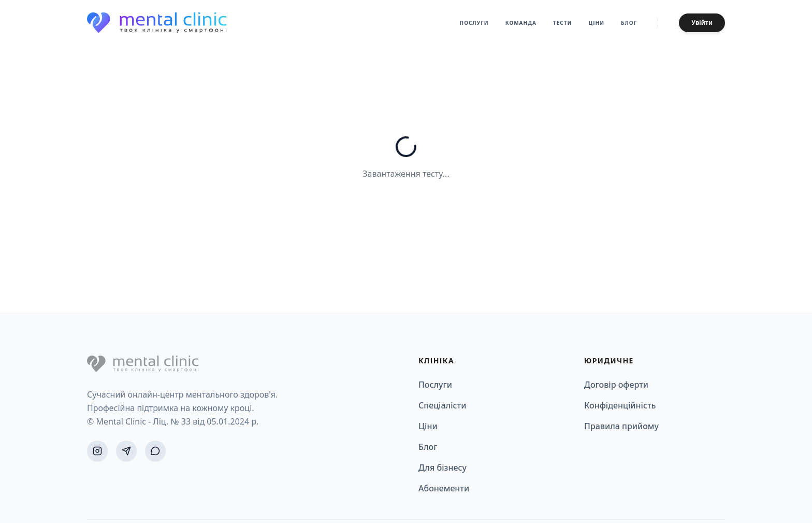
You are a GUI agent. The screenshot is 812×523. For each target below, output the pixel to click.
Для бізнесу (443, 468)
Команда (521, 23)
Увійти (702, 23)
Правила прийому (621, 426)
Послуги (474, 23)
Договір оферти (616, 385)
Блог (629, 23)
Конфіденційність (620, 405)
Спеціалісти (442, 405)
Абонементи (444, 488)
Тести (563, 23)
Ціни (596, 23)
